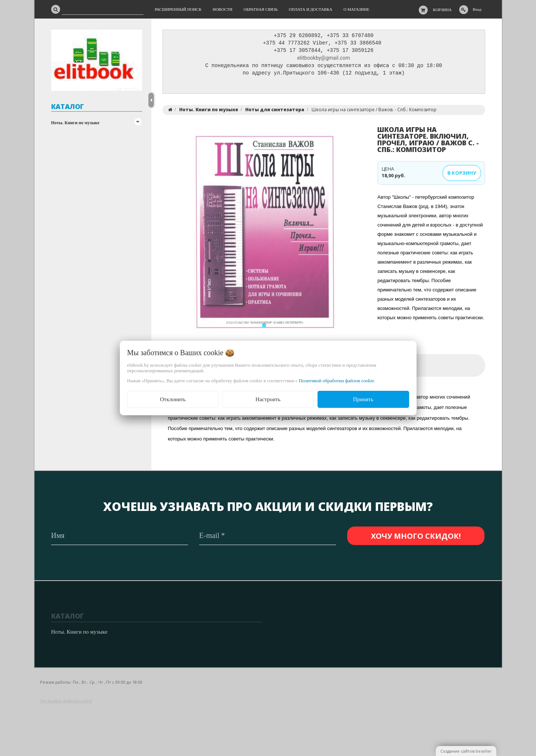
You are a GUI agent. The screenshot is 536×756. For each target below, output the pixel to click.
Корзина (442, 10)
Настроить (268, 399)
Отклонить (173, 399)
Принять (363, 399)
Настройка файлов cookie (66, 701)
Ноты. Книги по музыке (75, 123)
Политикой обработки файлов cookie (337, 381)
